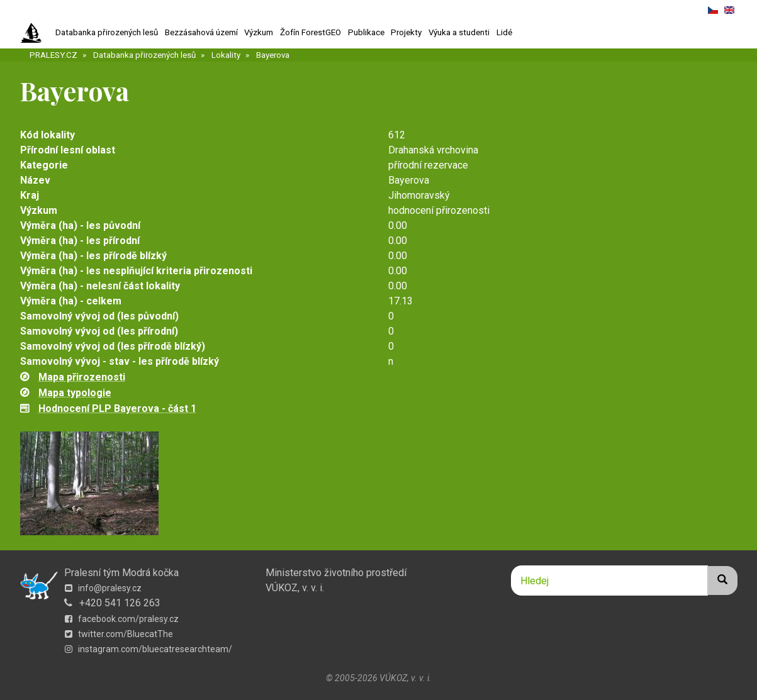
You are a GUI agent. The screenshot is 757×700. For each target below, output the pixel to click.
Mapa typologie (75, 393)
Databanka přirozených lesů (107, 32)
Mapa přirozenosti (82, 377)
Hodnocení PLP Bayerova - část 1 (117, 408)
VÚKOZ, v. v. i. (295, 588)
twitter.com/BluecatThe (119, 634)
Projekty (406, 32)
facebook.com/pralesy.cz (122, 619)
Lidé (504, 32)
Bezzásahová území (201, 32)
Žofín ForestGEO (311, 32)
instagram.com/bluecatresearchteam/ (149, 649)
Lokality (226, 55)
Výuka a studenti (459, 32)
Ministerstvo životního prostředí (336, 573)
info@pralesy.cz (103, 588)
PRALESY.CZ (53, 55)
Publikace (366, 32)
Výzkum (259, 32)
